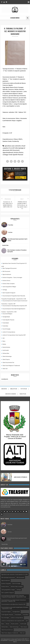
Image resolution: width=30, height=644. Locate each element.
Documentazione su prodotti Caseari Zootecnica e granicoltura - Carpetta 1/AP (14, 301)
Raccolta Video (5, 245)
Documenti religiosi (7, 314)
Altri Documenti (14, 150)
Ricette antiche (6, 347)
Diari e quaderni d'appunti (9, 293)
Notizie (4, 344)
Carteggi (5, 155)
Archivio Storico (18, 152)
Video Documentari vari (8, 363)
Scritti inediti (6, 350)
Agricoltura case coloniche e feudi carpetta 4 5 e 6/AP (14, 264)
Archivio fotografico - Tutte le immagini (12, 278)
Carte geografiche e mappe (9, 287)
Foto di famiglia (6, 329)
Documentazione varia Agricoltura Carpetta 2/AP (15, 306)
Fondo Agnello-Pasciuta (16, 155)
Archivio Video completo (9, 284)
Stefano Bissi (6, 353)
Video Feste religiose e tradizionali (11, 366)
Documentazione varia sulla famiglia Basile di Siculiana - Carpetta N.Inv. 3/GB (13, 309)
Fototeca (24, 389)
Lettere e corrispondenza (9, 332)
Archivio (4, 389)
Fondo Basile (6, 323)
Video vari (5, 369)
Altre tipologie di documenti (10, 268)
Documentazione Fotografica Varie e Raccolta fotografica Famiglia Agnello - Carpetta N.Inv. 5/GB (14, 296)
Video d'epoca (6, 359)
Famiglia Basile (6, 317)
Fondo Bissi (5, 326)
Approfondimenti (8, 152)
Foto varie (10, 232)
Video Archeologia (7, 356)
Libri (4, 338)
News (4, 341)
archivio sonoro (11, 394)
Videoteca (23, 394)
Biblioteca (14, 389)
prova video (11, 225)
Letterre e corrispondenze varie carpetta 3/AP (14, 335)
